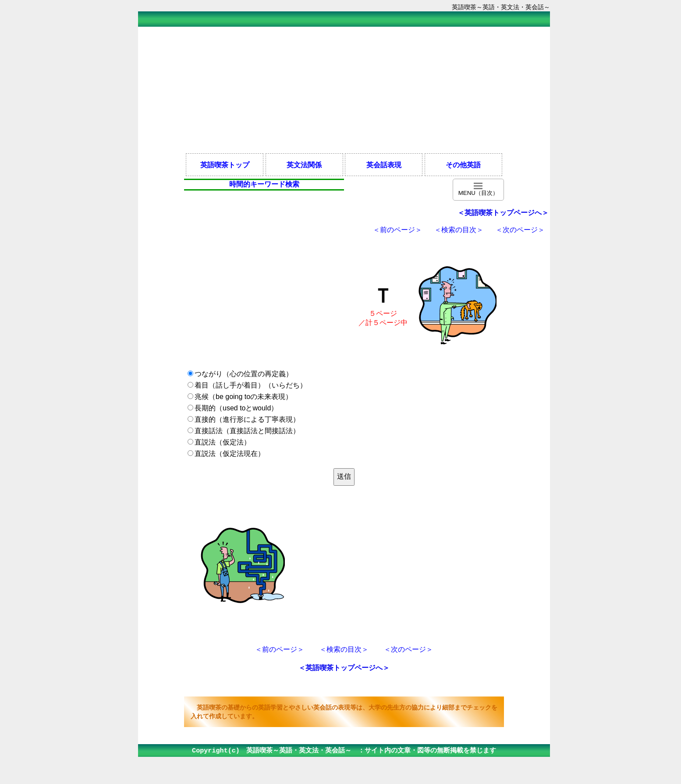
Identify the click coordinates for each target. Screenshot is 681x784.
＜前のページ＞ (397, 230)
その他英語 (463, 165)
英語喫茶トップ (225, 165)
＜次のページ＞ (520, 230)
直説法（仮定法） (223, 442)
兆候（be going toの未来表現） (243, 397)
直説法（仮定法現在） (230, 454)
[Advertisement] (344, 89)
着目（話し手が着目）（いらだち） (251, 385)
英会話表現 (384, 165)
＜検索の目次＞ (459, 230)
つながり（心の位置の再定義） (244, 374)
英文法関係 (304, 165)
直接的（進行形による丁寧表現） (247, 419)
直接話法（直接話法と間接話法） (247, 431)
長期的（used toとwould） (236, 408)
